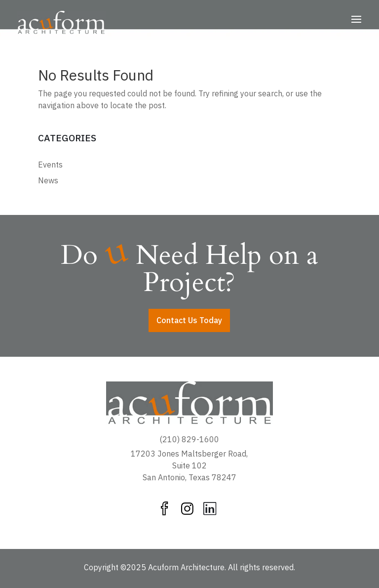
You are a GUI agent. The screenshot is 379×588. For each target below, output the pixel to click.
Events (50, 165)
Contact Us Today (189, 320)
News (48, 180)
